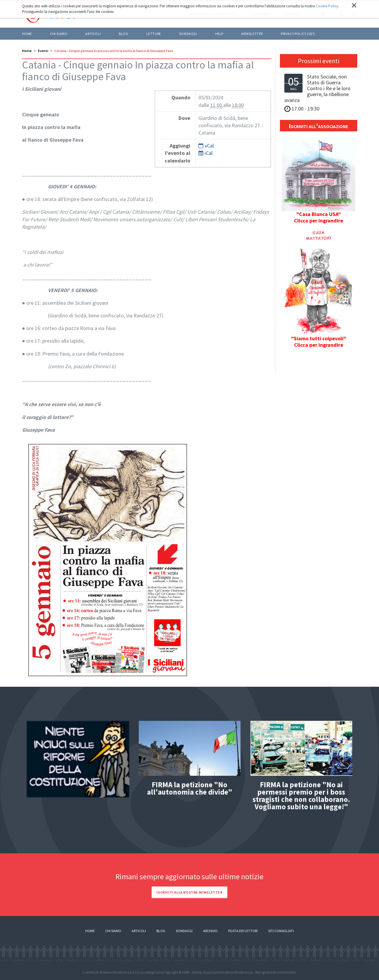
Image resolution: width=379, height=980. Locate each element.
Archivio (210, 931)
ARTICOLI (93, 34)
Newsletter (252, 34)
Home (27, 34)
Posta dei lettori (243, 931)
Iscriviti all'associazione (318, 126)
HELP (219, 34)
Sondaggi (188, 34)
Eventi (43, 51)
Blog (161, 931)
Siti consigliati (281, 931)
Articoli (139, 931)
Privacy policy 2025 (298, 34)
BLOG (123, 34)
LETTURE (154, 34)
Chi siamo (59, 34)
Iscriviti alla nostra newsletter (189, 892)
